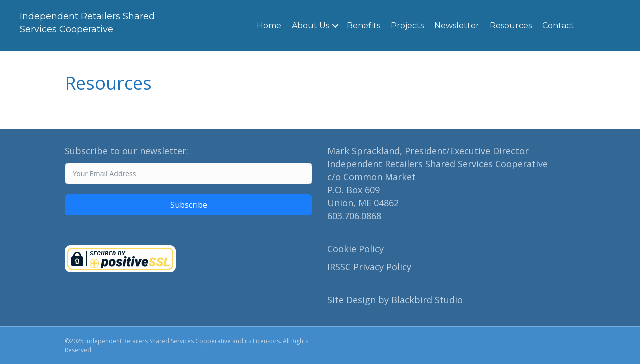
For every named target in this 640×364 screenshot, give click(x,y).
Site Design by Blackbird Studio (395, 300)
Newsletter (457, 26)
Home (269, 26)
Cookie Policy (356, 249)
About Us (311, 26)
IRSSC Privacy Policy (369, 267)
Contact (558, 26)
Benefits (364, 26)
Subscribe (189, 205)
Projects (407, 26)
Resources (511, 26)
